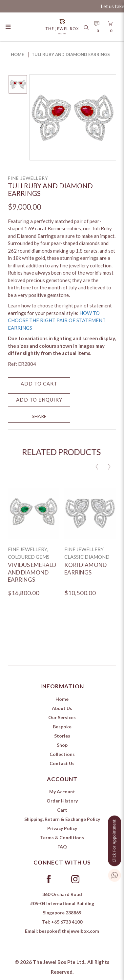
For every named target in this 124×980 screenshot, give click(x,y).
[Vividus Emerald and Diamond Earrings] (34, 513)
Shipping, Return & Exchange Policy (62, 819)
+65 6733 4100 (67, 922)
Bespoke (62, 727)
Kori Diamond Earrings (85, 569)
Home (17, 54)
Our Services (62, 717)
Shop (62, 745)
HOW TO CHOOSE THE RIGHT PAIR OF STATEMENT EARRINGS (57, 320)
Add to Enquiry (39, 400)
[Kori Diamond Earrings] (90, 513)
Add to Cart (39, 384)
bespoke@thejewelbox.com (69, 931)
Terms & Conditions (62, 837)
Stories (62, 736)
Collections (62, 754)
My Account (62, 792)
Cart (62, 810)
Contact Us (62, 763)
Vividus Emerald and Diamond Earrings (32, 572)
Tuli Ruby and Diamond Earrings (71, 54)
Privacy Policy (62, 828)
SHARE (39, 416)
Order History (62, 801)
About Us (62, 708)
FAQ (62, 847)
